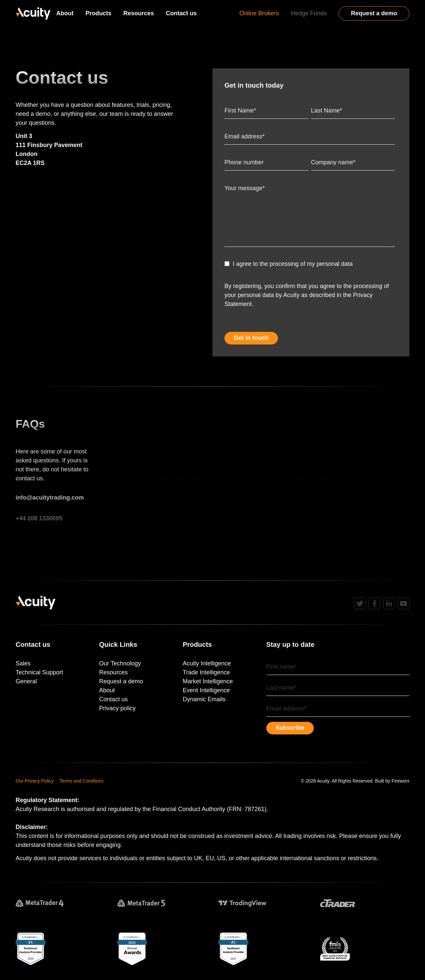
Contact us (181, 13)
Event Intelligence (206, 690)
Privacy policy (118, 708)
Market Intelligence (208, 681)
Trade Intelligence (206, 672)
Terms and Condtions (81, 781)
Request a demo (374, 13)
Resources (139, 13)
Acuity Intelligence (207, 663)
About (65, 13)
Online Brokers (259, 13)
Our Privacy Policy (35, 781)
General (26, 681)
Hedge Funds (309, 13)
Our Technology (120, 663)
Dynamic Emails (204, 699)
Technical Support (39, 672)
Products (99, 13)
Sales (23, 663)
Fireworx (400, 781)
